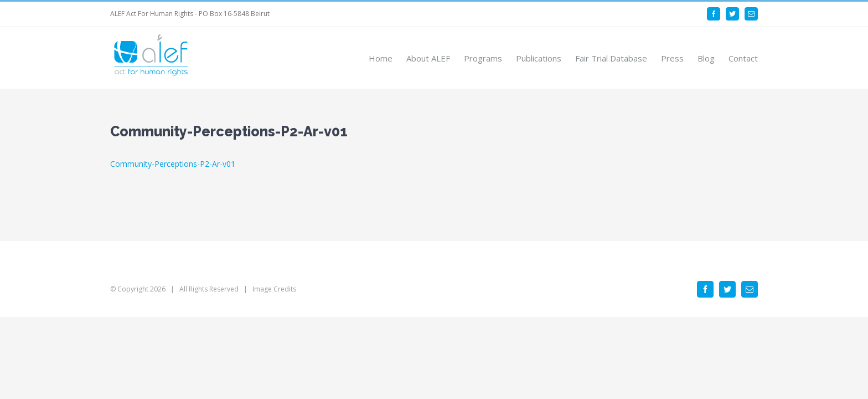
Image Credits (274, 289)
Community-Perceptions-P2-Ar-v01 (173, 164)
